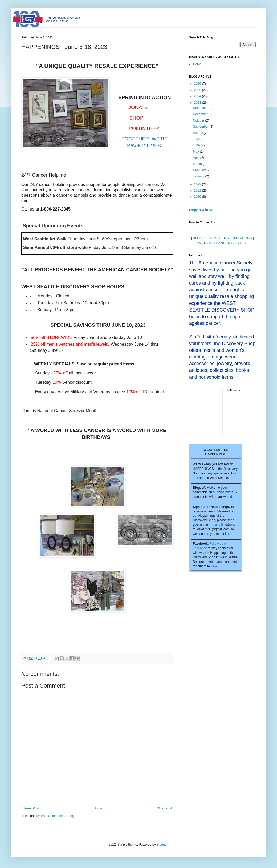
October (199, 120)
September (201, 127)
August (198, 133)
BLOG (198, 238)
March (198, 164)
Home (98, 808)
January (199, 176)
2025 (198, 90)
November (201, 114)
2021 (198, 191)
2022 (198, 184)
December (201, 108)
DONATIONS (242, 238)
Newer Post (31, 808)
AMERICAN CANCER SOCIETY (222, 243)
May (196, 152)
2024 (198, 96)
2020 (198, 197)
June (197, 145)
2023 (198, 103)
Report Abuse (201, 210)
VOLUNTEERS (217, 238)
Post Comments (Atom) (57, 816)
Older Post (164, 808)
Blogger (162, 845)
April (196, 158)
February (200, 170)
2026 (198, 84)
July (196, 139)
